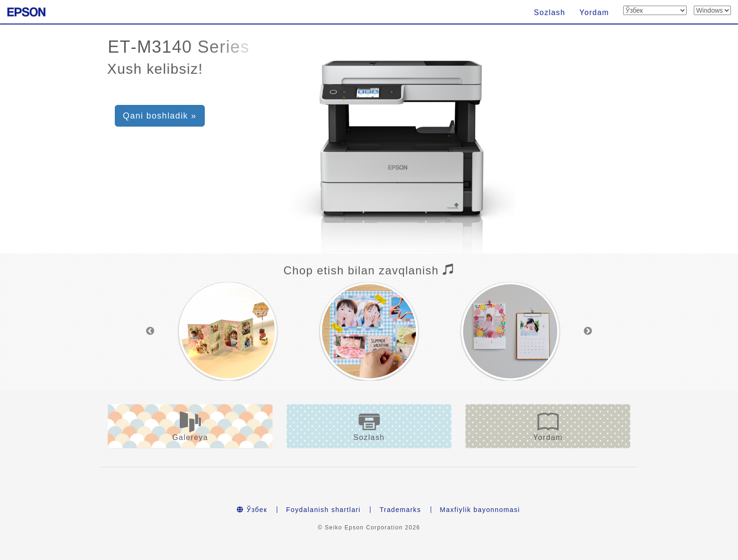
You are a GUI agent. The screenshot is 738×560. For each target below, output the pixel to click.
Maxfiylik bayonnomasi (480, 510)
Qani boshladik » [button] (160, 116)
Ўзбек (252, 510)
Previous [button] (150, 331)
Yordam (594, 12)
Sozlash (549, 12)
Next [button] (588, 331)
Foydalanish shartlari (324, 510)
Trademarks (400, 510)
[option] (228, 331)
